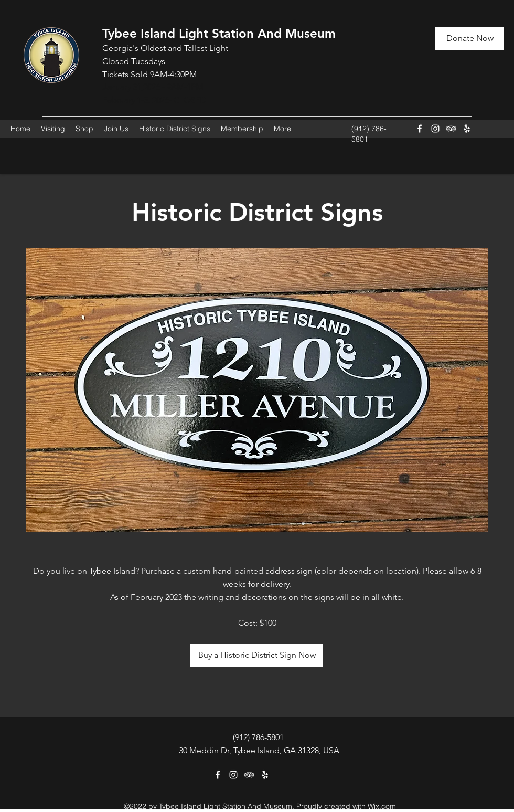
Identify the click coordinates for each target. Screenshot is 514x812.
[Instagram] (435, 129)
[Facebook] (420, 129)
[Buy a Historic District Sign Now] (257, 655)
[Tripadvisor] (451, 129)
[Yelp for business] (467, 129)
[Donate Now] (470, 39)
